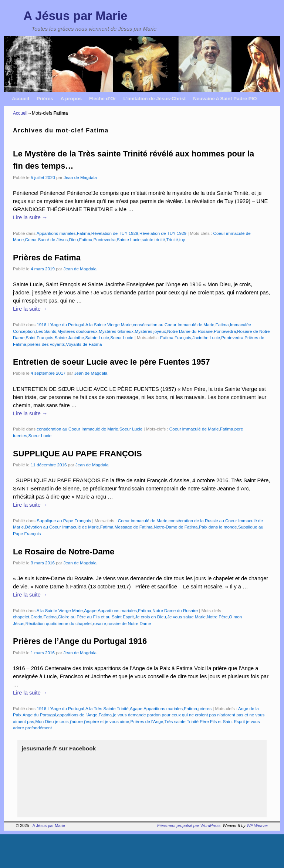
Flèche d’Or (103, 99)
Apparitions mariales (56, 233)
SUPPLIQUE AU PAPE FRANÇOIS (77, 454)
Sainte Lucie (129, 239)
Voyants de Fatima (84, 344)
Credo (36, 617)
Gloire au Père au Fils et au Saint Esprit (96, 617)
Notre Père (217, 617)
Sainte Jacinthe (69, 337)
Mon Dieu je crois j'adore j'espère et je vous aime (82, 721)
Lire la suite (30, 217)
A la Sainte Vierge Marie (109, 325)
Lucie (215, 337)
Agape (90, 610)
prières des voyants (46, 344)
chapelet (21, 617)
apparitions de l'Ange (77, 715)
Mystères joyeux (150, 331)
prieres (205, 708)
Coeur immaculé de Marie (194, 429)
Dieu (73, 239)
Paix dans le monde (218, 527)
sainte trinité (153, 239)
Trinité (172, 239)
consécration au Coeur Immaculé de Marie (173, 325)
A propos (71, 99)
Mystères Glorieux (116, 331)
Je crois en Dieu (151, 617)
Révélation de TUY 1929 (115, 233)
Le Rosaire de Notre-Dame (64, 552)
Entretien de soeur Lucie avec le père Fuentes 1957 (111, 362)
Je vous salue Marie (186, 617)
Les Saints (46, 331)
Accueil (21, 99)
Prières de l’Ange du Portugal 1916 (80, 641)
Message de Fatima (134, 527)
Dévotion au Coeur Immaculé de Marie (62, 527)
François (183, 337)
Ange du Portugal (39, 715)
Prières (45, 99)
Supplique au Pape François (64, 521)
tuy (182, 239)
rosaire (99, 623)
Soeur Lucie (122, 337)
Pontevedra (105, 239)
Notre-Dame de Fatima (176, 527)
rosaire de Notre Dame (129, 623)
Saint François (39, 337)
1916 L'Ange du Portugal (60, 325)
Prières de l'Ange (147, 721)
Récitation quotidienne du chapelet (59, 623)
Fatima (84, 233)
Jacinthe (200, 337)
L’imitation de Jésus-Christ (155, 99)
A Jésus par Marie (75, 16)
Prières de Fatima (47, 258)
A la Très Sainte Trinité (107, 708)
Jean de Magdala (80, 177)
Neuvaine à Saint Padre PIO (225, 99)
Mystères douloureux (77, 331)
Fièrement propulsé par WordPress (189, 825)
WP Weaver (257, 825)
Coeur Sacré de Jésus (46, 239)
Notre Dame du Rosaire (190, 331)
